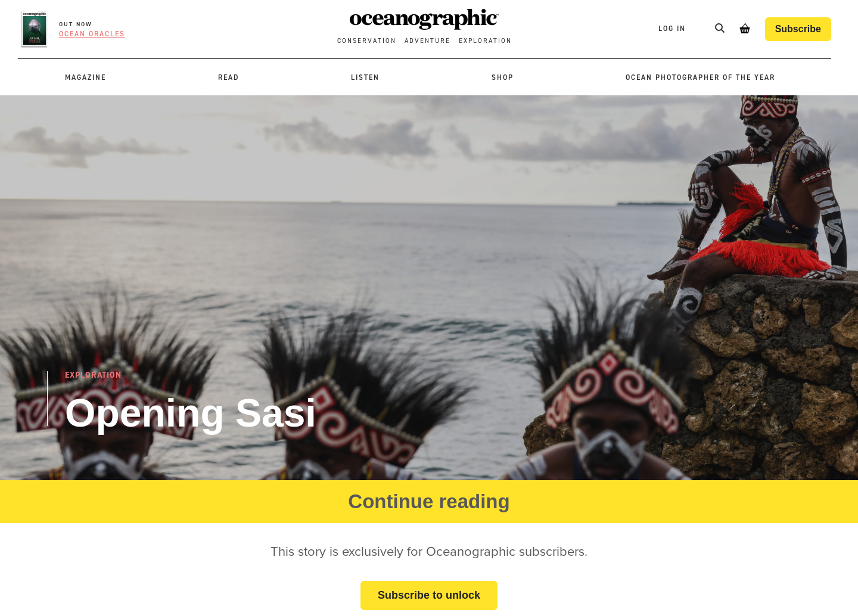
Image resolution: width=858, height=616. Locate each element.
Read (229, 77)
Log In (674, 29)
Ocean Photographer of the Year (700, 77)
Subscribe (798, 29)
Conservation (367, 41)
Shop (503, 77)
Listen (365, 77)
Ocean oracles (92, 34)
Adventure (428, 41)
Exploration (485, 41)
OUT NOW (76, 24)
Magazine (86, 77)
